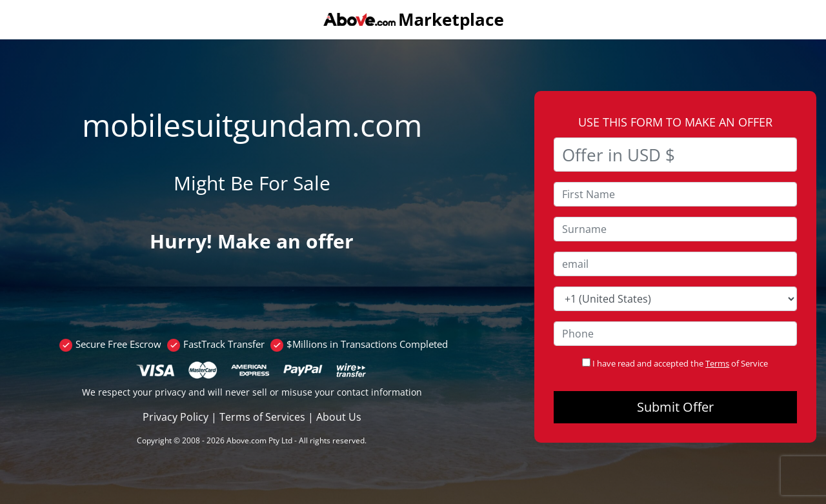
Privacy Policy (176, 417)
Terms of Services (262, 417)
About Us (339, 417)
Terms (717, 363)
